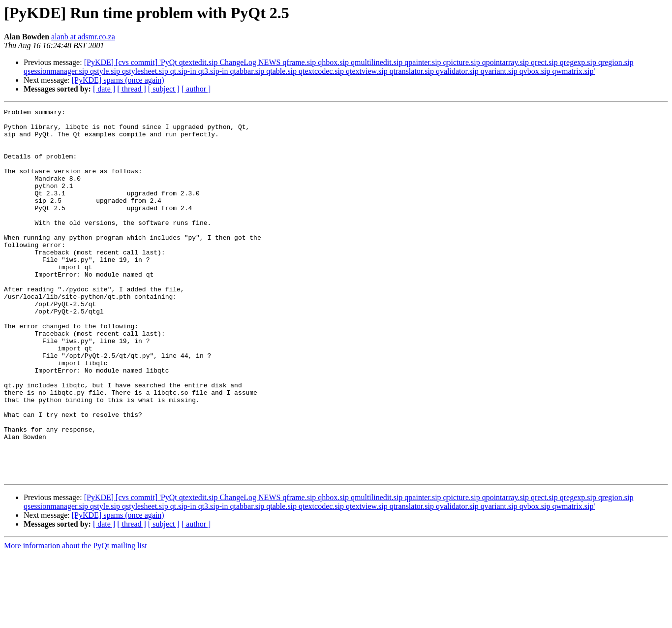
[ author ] (196, 89)
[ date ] (104, 89)
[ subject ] (164, 89)
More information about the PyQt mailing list (76, 619)
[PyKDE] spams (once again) (118, 80)
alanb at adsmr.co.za (83, 37)
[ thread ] (132, 89)
